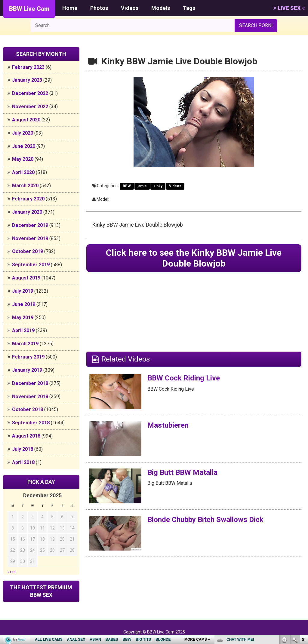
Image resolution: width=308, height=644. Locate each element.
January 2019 (27, 370)
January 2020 (27, 212)
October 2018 (28, 409)
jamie (142, 186)
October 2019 (28, 251)
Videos (130, 8)
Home (70, 8)
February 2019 (28, 357)
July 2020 (23, 133)
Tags (189, 8)
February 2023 (28, 67)
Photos (99, 8)
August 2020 (26, 120)
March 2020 (25, 186)
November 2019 (30, 238)
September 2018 (31, 423)
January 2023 (27, 80)
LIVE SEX (289, 8)
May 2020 (23, 159)
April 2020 (23, 172)
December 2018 (30, 383)
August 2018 (26, 436)
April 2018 (23, 462)
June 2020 (24, 146)
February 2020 (28, 199)
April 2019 (23, 330)
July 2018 (23, 449)
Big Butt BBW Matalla (182, 472)
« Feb (12, 572)
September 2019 (31, 265)
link (303, 550)
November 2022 (30, 107)
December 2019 (30, 225)
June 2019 (24, 304)
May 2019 (23, 317)
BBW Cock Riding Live (184, 378)
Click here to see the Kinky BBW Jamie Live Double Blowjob (194, 258)
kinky (158, 186)
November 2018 (30, 397)
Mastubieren (168, 425)
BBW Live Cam (29, 9)
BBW (127, 186)
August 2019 (26, 278)
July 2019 (23, 291)
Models (161, 8)
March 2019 (25, 344)
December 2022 (30, 93)
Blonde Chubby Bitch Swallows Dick (205, 520)
